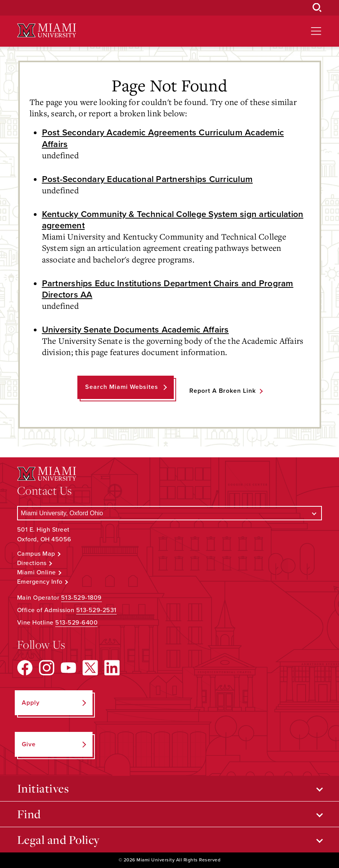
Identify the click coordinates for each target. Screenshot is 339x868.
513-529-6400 (76, 623)
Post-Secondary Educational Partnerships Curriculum (148, 179)
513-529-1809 (81, 598)
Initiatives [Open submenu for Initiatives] (43, 788)
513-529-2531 (96, 610)
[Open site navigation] (316, 31)
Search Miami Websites (122, 387)
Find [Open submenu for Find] (29, 814)
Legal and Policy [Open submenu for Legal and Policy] (59, 840)
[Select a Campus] (170, 513)
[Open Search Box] (317, 8)
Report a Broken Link (223, 391)
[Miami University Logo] (47, 31)
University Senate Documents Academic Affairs (135, 330)
